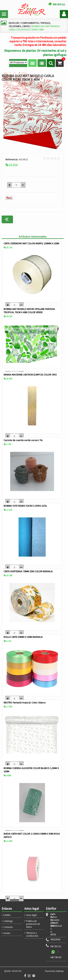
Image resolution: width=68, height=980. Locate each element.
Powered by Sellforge (54, 971)
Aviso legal (31, 915)
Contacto (8, 927)
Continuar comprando (48, 219)
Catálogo (8, 921)
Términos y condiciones (32, 934)
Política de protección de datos (33, 924)
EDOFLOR (14, 23)
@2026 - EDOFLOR (13, 971)
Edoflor (7, 915)
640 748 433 (56, 957)
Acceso (7, 933)
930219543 (55, 940)
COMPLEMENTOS (30, 23)
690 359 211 (56, 946)
